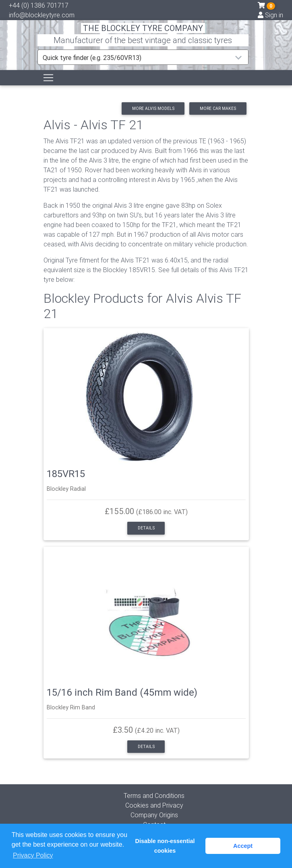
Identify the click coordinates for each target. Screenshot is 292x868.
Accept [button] (243, 846)
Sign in (270, 15)
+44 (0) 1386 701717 (39, 5)
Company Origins (154, 815)
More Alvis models (153, 108)
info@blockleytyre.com (42, 15)
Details (146, 528)
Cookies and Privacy (154, 805)
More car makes (218, 108)
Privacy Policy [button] (33, 855)
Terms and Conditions (154, 796)
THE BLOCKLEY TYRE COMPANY (143, 28)
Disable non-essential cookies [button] (165, 846)
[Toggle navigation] (48, 78)
